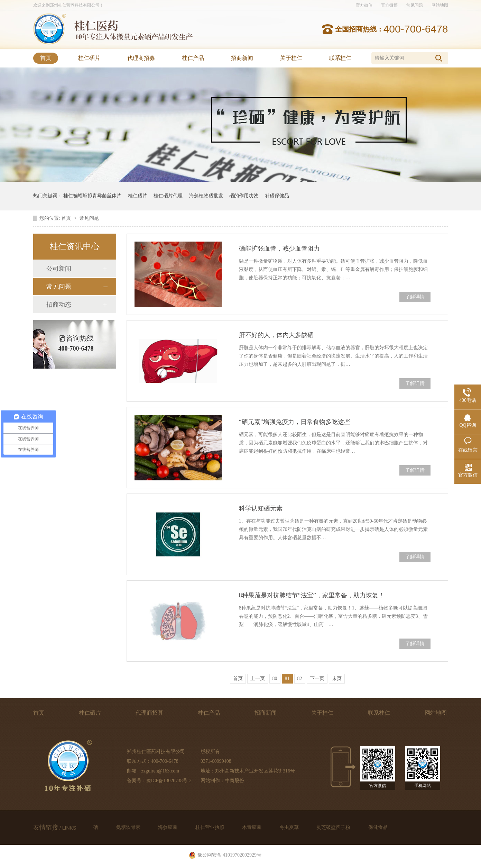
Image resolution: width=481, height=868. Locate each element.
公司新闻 (59, 269)
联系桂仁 (340, 58)
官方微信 (364, 5)
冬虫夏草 (290, 827)
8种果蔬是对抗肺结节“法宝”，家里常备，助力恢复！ (312, 595)
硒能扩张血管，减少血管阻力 (279, 248)
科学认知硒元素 (261, 508)
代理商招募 (141, 58)
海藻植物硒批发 (206, 196)
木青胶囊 (252, 827)
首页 (46, 58)
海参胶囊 (168, 827)
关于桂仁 (291, 58)
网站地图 (440, 5)
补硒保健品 (277, 196)
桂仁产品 (193, 58)
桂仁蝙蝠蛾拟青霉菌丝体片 (92, 196)
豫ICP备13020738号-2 (169, 781)
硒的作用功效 (244, 196)
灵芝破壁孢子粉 (334, 827)
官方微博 (389, 5)
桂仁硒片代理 (168, 196)
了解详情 (415, 297)
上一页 (258, 679)
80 (275, 679)
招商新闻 (242, 58)
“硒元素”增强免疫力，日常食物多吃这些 (295, 422)
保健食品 (378, 827)
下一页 (317, 679)
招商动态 (59, 305)
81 (287, 679)
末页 (337, 679)
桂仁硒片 (89, 58)
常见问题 (415, 5)
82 (300, 679)
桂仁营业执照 (211, 827)
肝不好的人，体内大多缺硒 (276, 335)
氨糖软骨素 (129, 827)
